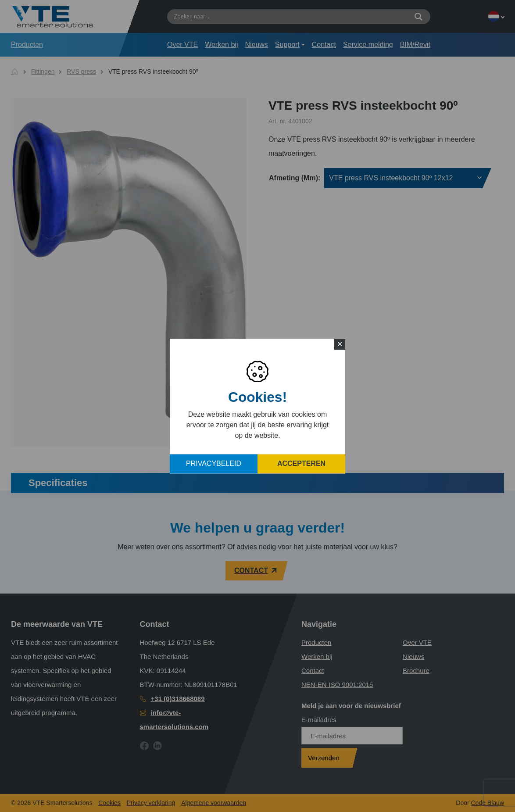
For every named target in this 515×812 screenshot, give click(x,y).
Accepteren (301, 463)
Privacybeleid (214, 463)
